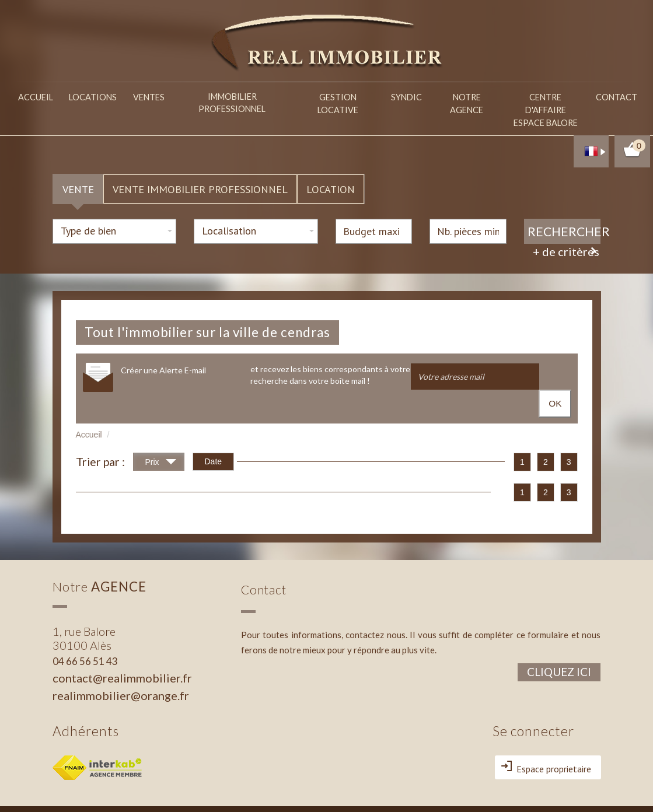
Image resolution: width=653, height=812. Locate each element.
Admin (173, 789)
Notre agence (466, 95)
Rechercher (564, 207)
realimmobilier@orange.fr (121, 647)
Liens (151, 789)
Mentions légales (115, 789)
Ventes (164, 95)
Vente (78, 164)
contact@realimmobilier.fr (122, 629)
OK (556, 353)
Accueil (42, 95)
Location (331, 164)
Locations (104, 95)
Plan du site (69, 789)
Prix (161, 414)
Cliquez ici (559, 623)
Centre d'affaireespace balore (546, 99)
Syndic (400, 95)
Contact (617, 95)
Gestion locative (331, 95)
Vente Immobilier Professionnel (200, 164)
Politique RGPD (106, 798)
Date (214, 413)
